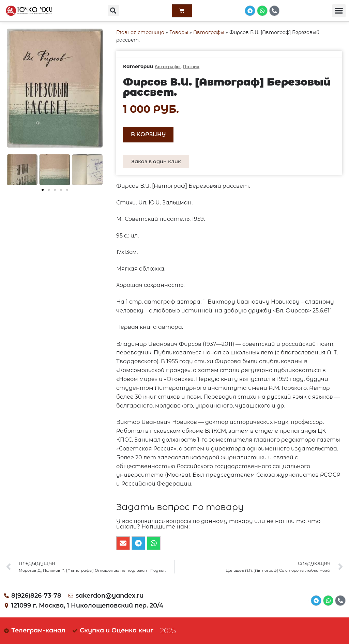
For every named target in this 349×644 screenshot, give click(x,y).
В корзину (148, 134)
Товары (179, 32)
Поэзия (191, 66)
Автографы (209, 32)
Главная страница (140, 32)
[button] (113, 10)
